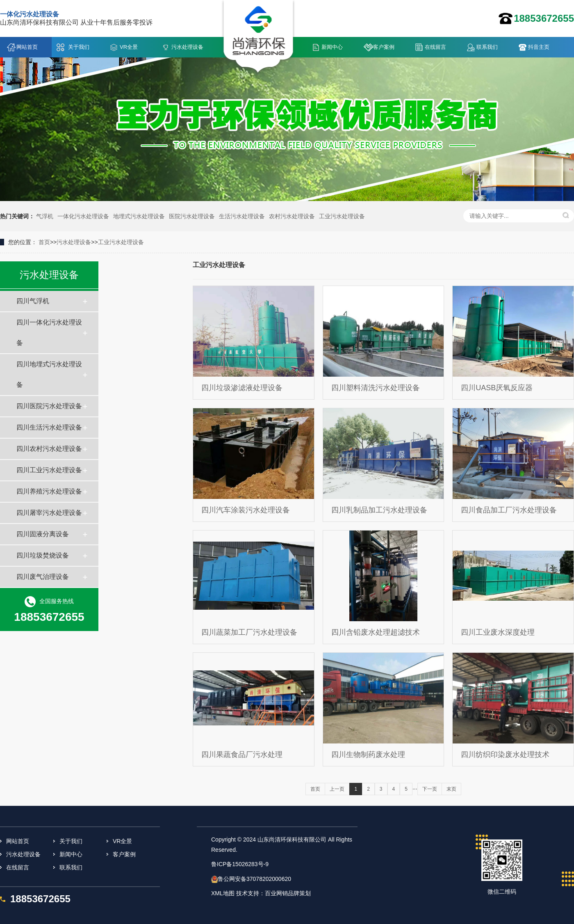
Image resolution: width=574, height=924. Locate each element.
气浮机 (45, 216)
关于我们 (79, 47)
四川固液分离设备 (43, 534)
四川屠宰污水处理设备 (49, 513)
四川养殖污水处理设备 (49, 491)
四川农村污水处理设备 (49, 449)
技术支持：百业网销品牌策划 (273, 893)
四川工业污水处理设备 (49, 470)
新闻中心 (332, 47)
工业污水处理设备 (342, 216)
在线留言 (435, 47)
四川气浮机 (33, 301)
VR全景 (129, 47)
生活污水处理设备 (242, 216)
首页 (44, 242)
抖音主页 (539, 47)
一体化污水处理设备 (83, 216)
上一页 (337, 789)
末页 (451, 789)
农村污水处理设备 (292, 216)
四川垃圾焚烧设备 (43, 555)
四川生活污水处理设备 (49, 427)
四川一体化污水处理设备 (49, 333)
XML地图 (223, 893)
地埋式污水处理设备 (139, 216)
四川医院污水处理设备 (49, 406)
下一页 (430, 789)
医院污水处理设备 (192, 216)
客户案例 (384, 47)
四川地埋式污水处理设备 (49, 374)
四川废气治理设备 (43, 577)
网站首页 (27, 47)
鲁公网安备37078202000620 (254, 879)
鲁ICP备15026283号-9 (240, 864)
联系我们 (487, 47)
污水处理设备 (187, 47)
